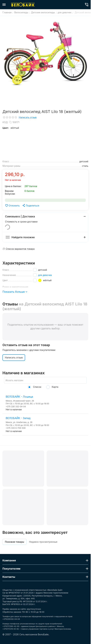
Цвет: (6, 128)
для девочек (45, 275)
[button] (31, 205)
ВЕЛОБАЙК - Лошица (19, 397)
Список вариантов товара (20, 249)
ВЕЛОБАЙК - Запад (18, 418)
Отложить (12, 206)
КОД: (5, 122)
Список (34, 387)
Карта (52, 387)
